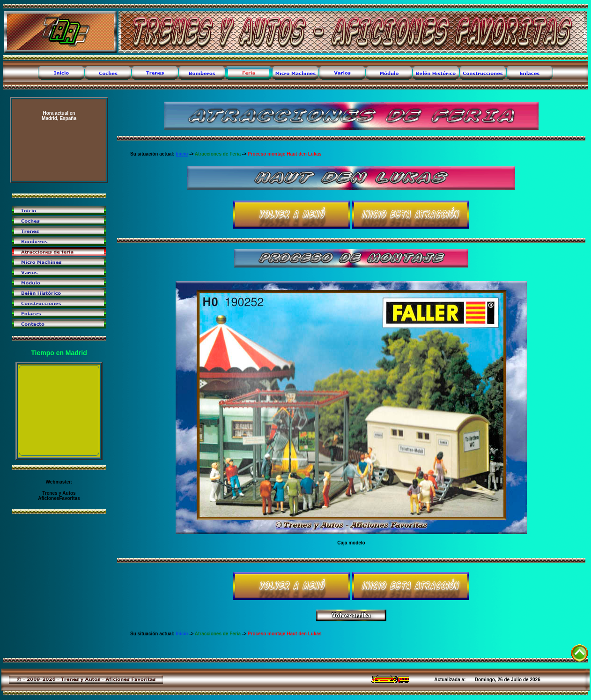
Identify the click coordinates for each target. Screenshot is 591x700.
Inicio (182, 154)
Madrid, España (59, 116)
